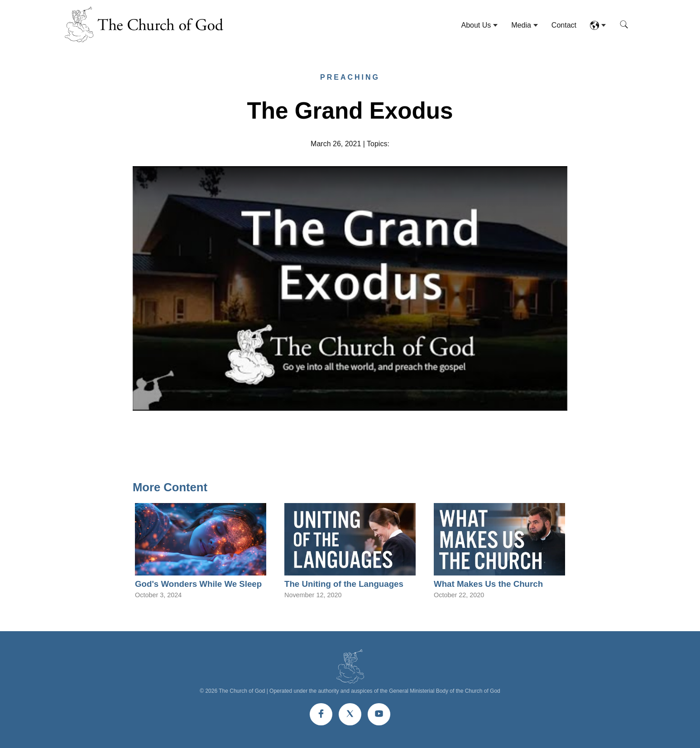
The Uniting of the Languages (344, 584)
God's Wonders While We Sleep (198, 584)
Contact (564, 25)
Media (521, 25)
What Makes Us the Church (488, 584)
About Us (476, 25)
